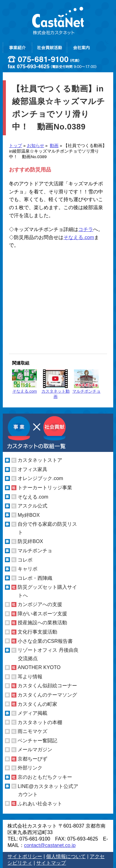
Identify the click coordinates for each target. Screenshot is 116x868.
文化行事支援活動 (37, 632)
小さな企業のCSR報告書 (45, 641)
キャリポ (28, 569)
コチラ (86, 229)
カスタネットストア (40, 460)
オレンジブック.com (40, 478)
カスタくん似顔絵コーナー (47, 686)
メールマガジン (35, 750)
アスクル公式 (32, 506)
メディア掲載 (32, 713)
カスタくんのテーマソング (47, 695)
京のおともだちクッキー (45, 777)
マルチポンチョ (86, 381)
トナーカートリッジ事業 (45, 488)
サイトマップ (51, 863)
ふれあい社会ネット (40, 804)
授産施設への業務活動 (42, 623)
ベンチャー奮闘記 (37, 741)
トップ (15, 146)
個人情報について (66, 856)
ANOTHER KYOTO (39, 667)
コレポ (25, 560)
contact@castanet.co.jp (50, 845)
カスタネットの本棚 (40, 722)
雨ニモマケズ (32, 731)
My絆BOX (29, 515)
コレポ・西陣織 (35, 578)
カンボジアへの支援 (40, 604)
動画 (54, 146)
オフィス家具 (32, 469)
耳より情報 (30, 677)
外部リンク (30, 768)
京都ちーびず (32, 759)
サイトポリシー (25, 856)
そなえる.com (79, 237)
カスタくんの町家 (37, 704)
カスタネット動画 (56, 384)
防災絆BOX (30, 541)
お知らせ (36, 146)
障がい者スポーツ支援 (42, 614)
